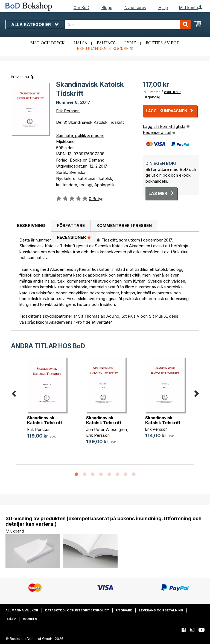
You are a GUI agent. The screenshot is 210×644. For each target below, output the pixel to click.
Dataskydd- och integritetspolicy (77, 610)
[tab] (31, 226)
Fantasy (106, 43)
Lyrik (130, 43)
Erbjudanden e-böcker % (105, 49)
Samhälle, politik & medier (80, 135)
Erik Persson (68, 111)
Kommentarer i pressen (124, 225)
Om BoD (81, 8)
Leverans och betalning (161, 610)
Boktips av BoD (163, 43)
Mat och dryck (47, 43)
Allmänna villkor (22, 610)
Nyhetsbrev (135, 8)
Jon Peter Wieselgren (107, 429)
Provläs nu (20, 76)
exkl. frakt (172, 92)
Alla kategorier (35, 25)
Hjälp (163, 8)
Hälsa (81, 43)
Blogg (107, 8)
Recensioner (74, 237)
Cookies (30, 619)
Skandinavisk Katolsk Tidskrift (96, 122)
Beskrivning (31, 225)
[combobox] (128, 25)
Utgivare (124, 610)
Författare (71, 225)
